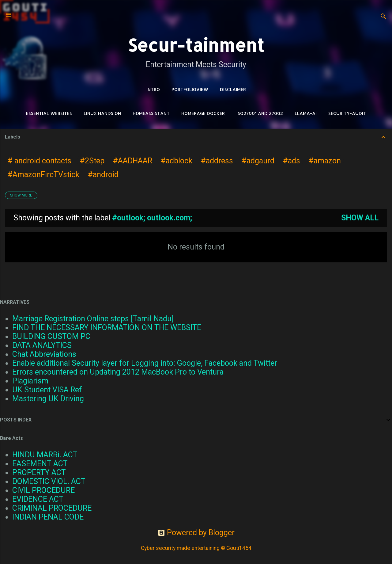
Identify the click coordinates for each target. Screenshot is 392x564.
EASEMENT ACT (40, 464)
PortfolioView (190, 89)
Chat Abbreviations (44, 354)
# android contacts (40, 161)
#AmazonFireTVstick (43, 175)
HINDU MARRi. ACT (45, 455)
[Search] (383, 17)
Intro (153, 89)
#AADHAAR (133, 161)
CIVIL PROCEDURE (43, 490)
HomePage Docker (203, 113)
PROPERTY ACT (39, 473)
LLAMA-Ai (306, 113)
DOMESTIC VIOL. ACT (49, 481)
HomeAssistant (151, 113)
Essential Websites (49, 113)
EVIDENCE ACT (38, 499)
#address (217, 161)
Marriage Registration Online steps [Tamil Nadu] (93, 319)
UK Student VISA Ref (47, 390)
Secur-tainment (196, 45)
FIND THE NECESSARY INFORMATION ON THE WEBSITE (107, 328)
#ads (292, 161)
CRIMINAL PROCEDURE (52, 508)
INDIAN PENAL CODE (48, 517)
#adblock (177, 161)
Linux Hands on (102, 113)
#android (103, 175)
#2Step (92, 161)
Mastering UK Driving (48, 399)
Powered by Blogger (196, 533)
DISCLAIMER (233, 89)
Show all (360, 218)
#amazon (325, 161)
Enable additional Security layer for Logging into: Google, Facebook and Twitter (145, 363)
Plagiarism (30, 381)
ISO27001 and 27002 (260, 113)
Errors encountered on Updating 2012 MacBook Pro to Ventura (118, 372)
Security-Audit (347, 113)
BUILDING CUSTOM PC (51, 336)
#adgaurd (258, 161)
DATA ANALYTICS (42, 345)
